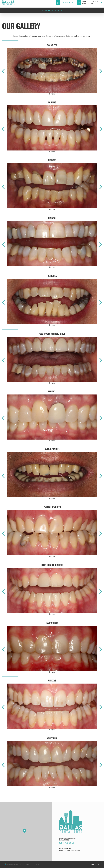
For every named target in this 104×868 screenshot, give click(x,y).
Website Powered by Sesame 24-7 (18, 864)
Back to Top (97, 864)
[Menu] (101, 3)
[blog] (55, 10)
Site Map (37, 864)
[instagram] (61, 10)
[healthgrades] (58, 10)
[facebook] (43, 10)
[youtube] (49, 10)
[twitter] (52, 10)
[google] (46, 10)
